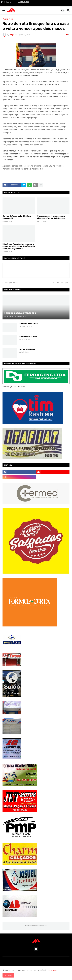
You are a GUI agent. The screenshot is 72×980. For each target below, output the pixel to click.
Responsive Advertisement (36, 926)
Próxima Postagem (60, 283)
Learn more (52, 970)
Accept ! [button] (8, 975)
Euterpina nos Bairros (28, 324)
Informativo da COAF (28, 336)
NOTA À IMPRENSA (27, 349)
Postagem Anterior (11, 283)
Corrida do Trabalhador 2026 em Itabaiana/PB (17, 217)
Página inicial (8, 19)
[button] (3, 11)
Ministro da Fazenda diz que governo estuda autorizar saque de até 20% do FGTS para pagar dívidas (19, 246)
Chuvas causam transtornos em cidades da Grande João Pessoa (51, 217)
